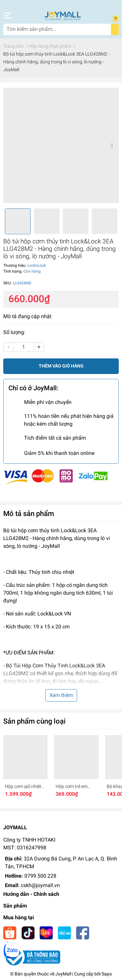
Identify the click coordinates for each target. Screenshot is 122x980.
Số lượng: (14, 332)
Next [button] (112, 145)
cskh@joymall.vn (40, 885)
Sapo (107, 974)
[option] (61, 145)
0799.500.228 (40, 876)
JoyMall (63, 974)
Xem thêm (61, 695)
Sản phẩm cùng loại (34, 721)
